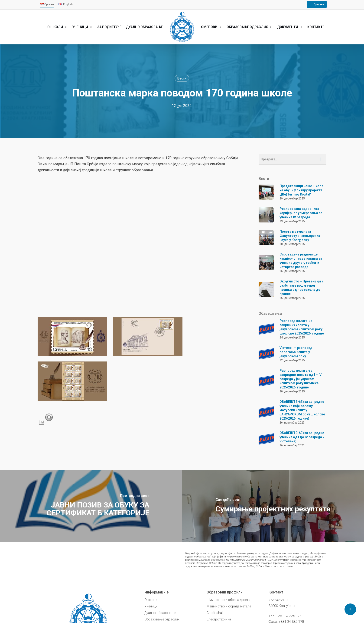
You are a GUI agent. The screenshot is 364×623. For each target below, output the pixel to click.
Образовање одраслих (162, 619)
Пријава (319, 4)
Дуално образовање (160, 613)
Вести (182, 78)
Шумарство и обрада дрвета (228, 600)
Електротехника (219, 619)
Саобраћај (215, 613)
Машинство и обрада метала (229, 606)
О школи (151, 600)
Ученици (151, 606)
